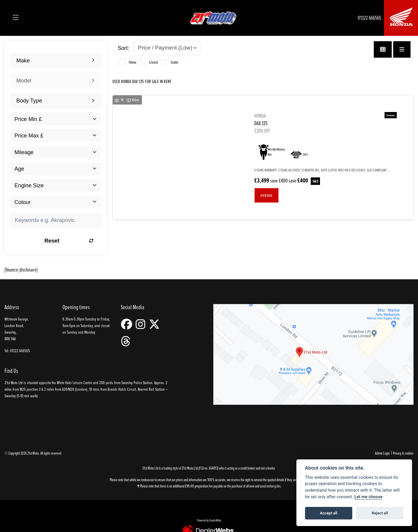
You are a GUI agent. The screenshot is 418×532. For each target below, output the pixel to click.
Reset (70, 241)
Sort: (124, 48)
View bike (267, 195)
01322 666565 (369, 18)
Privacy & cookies (403, 453)
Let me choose (369, 497)
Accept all (329, 513)
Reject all (380, 513)
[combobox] (55, 60)
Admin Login (382, 453)
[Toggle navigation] (16, 18)
